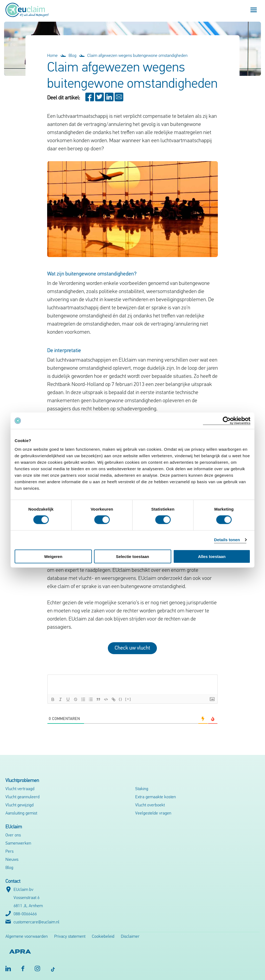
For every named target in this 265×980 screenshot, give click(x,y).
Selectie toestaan (133, 556)
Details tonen (227, 540)
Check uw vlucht (132, 648)
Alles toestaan (212, 556)
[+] (128, 699)
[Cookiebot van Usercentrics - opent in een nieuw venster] (227, 421)
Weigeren (53, 556)
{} (121, 699)
